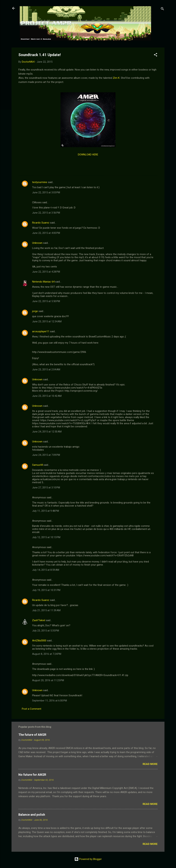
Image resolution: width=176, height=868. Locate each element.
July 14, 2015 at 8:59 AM (46, 570)
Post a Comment (32, 709)
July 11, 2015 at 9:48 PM (46, 511)
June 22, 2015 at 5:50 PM (46, 301)
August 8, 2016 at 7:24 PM (47, 654)
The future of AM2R (32, 735)
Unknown (37, 243)
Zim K (116, 78)
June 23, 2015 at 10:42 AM (47, 396)
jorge (35, 311)
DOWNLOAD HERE (88, 155)
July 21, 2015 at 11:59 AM (46, 610)
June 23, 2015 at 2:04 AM (46, 370)
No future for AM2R (32, 775)
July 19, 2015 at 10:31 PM (46, 590)
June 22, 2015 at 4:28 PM (46, 272)
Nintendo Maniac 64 (43, 282)
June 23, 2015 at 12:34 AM (47, 321)
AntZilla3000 (39, 641)
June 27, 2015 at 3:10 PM (46, 488)
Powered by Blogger (88, 859)
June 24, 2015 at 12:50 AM (47, 432)
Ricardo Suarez (41, 223)
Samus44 (37, 465)
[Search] (162, 9)
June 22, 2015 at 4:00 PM (46, 233)
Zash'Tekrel (39, 620)
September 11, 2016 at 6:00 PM (49, 701)
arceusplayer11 (41, 331)
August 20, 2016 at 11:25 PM (48, 680)
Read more (150, 764)
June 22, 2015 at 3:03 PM (46, 192)
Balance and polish (32, 815)
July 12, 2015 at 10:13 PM (46, 537)
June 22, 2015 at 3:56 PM (46, 213)
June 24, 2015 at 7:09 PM (46, 455)
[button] (156, 55)
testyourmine (40, 182)
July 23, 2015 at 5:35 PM (46, 631)
